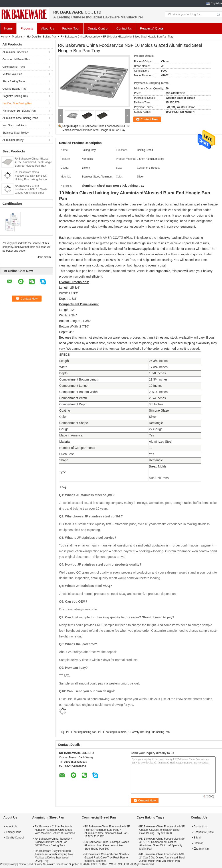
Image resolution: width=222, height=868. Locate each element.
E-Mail (197, 838)
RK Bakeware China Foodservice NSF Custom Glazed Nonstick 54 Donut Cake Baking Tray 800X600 (162, 830)
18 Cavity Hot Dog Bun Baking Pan (149, 732)
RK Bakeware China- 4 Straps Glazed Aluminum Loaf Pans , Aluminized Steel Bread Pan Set (107, 845)
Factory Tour (71, 28)
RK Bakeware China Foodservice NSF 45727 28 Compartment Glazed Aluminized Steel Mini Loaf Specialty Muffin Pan (162, 844)
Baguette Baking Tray (15, 96)
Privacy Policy (8, 864)
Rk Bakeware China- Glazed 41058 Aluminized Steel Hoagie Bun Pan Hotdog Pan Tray (33, 162)
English (215, 3)
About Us (48, 28)
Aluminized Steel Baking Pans (20, 118)
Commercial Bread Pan (16, 59)
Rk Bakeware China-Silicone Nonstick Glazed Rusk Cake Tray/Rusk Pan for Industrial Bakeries (107, 858)
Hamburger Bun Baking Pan (19, 111)
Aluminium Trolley (13, 140)
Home (8, 28)
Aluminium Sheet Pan (15, 52)
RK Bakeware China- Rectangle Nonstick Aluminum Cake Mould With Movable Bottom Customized (55, 830)
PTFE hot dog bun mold (112, 732)
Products (27, 28)
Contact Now (149, 119)
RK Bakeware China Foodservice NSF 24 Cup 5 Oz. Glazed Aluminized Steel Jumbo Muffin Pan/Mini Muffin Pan (162, 858)
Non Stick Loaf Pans (15, 125)
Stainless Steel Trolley (16, 133)
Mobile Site (201, 849)
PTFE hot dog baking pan (81, 732)
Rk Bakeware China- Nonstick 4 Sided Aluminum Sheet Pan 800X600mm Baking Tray (54, 842)
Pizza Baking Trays (14, 81)
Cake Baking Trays (14, 67)
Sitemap (198, 843)
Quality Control (98, 28)
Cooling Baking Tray (14, 89)
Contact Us (124, 28)
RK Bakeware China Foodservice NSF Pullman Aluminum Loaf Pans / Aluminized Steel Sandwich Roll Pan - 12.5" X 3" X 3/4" (107, 832)
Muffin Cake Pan (12, 74)
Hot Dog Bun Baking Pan (42, 37)
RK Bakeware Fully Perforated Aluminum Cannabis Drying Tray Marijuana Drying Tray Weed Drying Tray (54, 856)
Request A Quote (152, 28)
